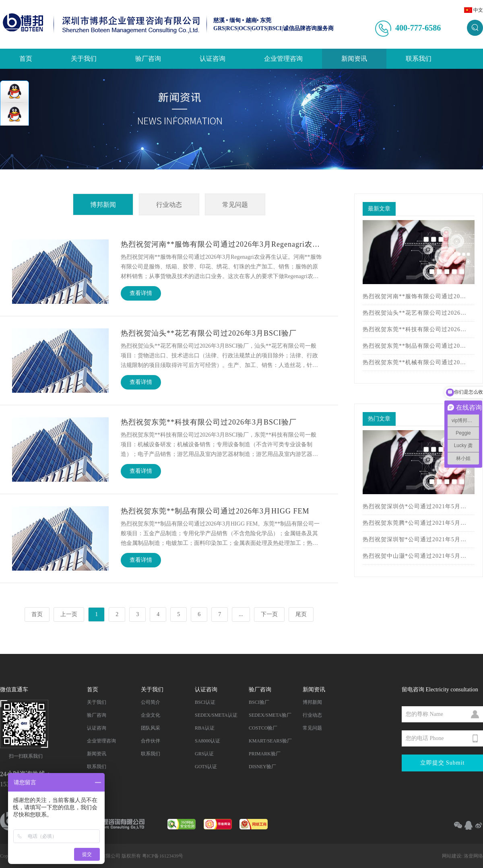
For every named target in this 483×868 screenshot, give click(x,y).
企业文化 (151, 715)
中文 (478, 10)
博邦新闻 (103, 205)
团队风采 (151, 728)
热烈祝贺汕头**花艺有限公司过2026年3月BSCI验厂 (415, 313)
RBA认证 (205, 728)
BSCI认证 (205, 702)
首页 (26, 59)
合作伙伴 (151, 741)
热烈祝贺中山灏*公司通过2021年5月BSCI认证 (415, 556)
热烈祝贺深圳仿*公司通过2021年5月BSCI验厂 (415, 506)
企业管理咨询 (283, 59)
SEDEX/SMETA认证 (216, 715)
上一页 (69, 614)
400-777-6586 (418, 28)
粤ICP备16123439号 (163, 856)
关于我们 (84, 59)
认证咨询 (213, 59)
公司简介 (151, 702)
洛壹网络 (473, 856)
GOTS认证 (206, 767)
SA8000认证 (207, 741)
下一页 (269, 614)
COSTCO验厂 (263, 728)
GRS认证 (204, 754)
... (241, 614)
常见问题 (235, 205)
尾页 (301, 614)
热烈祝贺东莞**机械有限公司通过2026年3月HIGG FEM (415, 362)
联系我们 (419, 59)
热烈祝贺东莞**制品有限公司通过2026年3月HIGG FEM (415, 346)
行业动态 (169, 205)
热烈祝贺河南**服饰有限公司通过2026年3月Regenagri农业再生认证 (415, 296)
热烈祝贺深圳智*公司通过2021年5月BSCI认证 (415, 539)
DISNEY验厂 (262, 767)
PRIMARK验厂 (265, 754)
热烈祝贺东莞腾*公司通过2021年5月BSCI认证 (415, 523)
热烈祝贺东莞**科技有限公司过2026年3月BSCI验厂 (415, 329)
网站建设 (452, 856)
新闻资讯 (354, 59)
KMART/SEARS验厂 (270, 741)
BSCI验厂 (259, 702)
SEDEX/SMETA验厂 (270, 715)
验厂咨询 (148, 59)
